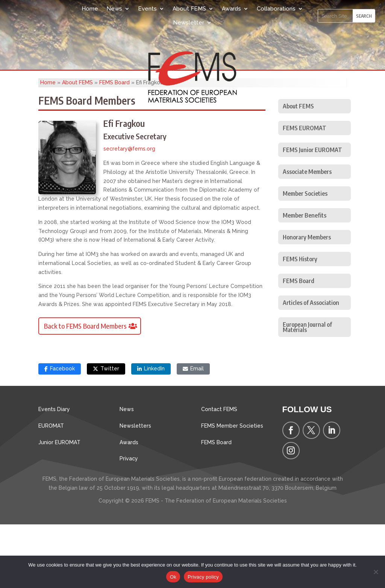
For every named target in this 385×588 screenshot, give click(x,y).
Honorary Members (307, 301)
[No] (376, 572)
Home (90, 9)
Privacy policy (203, 577)
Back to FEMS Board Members (85, 389)
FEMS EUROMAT (305, 192)
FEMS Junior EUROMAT (312, 213)
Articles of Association (311, 366)
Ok (173, 577)
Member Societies (305, 257)
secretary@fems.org (129, 212)
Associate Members (307, 235)
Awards (231, 9)
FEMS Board (114, 146)
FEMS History (300, 323)
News (114, 9)
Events (147, 9)
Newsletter (189, 23)
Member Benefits (305, 279)
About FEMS (189, 9)
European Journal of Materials (307, 391)
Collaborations (276, 9)
